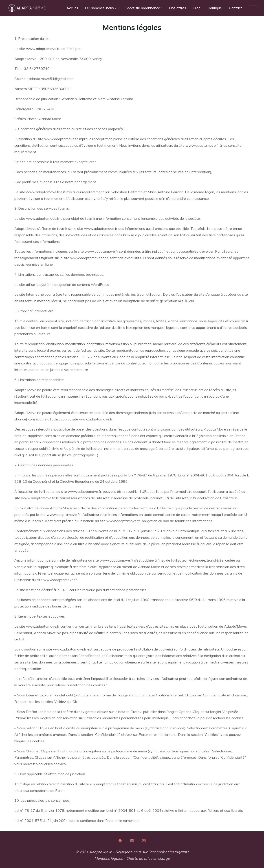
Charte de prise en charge (148, 858)
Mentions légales (109, 858)
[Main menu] (251, 8)
